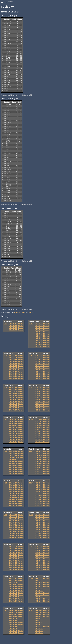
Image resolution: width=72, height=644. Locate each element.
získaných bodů (20, 312)
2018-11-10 (13, 453)
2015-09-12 (39, 489)
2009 (31, 579)
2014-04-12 (13, 531)
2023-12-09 (39, 356)
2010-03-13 (13, 597)
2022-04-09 (13, 404)
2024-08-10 (13, 364)
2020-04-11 (13, 436)
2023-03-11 (39, 374)
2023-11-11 (39, 358)
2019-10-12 (39, 423)
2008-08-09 (13, 619)
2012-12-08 (13, 547)
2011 (31, 547)
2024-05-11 (13, 370)
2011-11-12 (39, 549)
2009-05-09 (39, 593)
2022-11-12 (13, 390)
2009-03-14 (39, 597)
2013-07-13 (39, 525)
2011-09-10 (39, 553)
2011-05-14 (39, 561)
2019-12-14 (39, 419)
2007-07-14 (39, 621)
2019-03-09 (39, 438)
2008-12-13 (13, 610)
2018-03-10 (13, 470)
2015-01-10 (39, 506)
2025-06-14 (39, 336)
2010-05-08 (13, 593)
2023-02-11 (39, 376)
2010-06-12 (13, 591)
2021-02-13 (39, 408)
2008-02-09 (13, 631)
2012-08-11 (13, 555)
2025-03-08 (39, 342)
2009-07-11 (39, 589)
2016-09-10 (13, 489)
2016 (6, 483)
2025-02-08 (39, 344)
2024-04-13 (13, 372)
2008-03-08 (13, 629)
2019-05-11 (39, 434)
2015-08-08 (39, 491)
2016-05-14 (13, 497)
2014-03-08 (13, 533)
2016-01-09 (13, 506)
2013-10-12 (39, 519)
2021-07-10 (39, 398)
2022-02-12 (13, 408)
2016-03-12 (13, 501)
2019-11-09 (39, 421)
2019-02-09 (39, 440)
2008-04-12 (13, 627)
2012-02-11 (13, 567)
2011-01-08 (39, 569)
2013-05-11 (39, 529)
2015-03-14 (39, 501)
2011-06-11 (39, 559)
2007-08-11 (39, 619)
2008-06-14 (13, 623)
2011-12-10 (39, 547)
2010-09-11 (13, 585)
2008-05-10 (13, 625)
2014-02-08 (13, 535)
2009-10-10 (39, 583)
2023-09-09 (39, 362)
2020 (6, 419)
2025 (31, 324)
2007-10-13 (39, 614)
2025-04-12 (39, 340)
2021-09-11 (39, 394)
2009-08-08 (39, 587)
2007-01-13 (39, 633)
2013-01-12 (39, 537)
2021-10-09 (39, 392)
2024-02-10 (13, 376)
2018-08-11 (13, 459)
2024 (6, 356)
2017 (31, 451)
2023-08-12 (39, 364)
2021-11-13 (39, 390)
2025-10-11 (39, 328)
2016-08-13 (13, 491)
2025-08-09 (39, 332)
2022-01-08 (13, 410)
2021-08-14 (39, 396)
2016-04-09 (13, 499)
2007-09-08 (39, 616)
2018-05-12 (13, 465)
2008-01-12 (13, 633)
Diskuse (21, 324)
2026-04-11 (13, 324)
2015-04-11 (39, 499)
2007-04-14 (39, 627)
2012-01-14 (13, 569)
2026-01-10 (13, 330)
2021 (31, 387)
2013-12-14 (39, 515)
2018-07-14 (13, 461)
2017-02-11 (39, 472)
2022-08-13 (13, 396)
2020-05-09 (13, 434)
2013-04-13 (39, 531)
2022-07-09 (13, 398)
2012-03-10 (13, 565)
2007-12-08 (39, 610)
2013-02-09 (39, 535)
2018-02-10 (13, 472)
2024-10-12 (13, 360)
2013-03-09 (39, 533)
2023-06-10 (39, 368)
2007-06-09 (39, 623)
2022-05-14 (13, 402)
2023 (31, 356)
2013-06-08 (39, 527)
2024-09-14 (13, 362)
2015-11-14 (39, 485)
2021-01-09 (39, 410)
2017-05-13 (39, 465)
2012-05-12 (13, 561)
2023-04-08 (39, 372)
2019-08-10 (39, 427)
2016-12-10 (13, 483)
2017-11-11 (39, 453)
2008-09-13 (13, 616)
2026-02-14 (13, 328)
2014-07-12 (13, 525)
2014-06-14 (13, 527)
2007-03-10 (39, 629)
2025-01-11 (39, 346)
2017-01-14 (39, 474)
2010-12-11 (13, 579)
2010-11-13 (13, 581)
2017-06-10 (39, 463)
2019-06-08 (39, 432)
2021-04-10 (39, 404)
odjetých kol (32, 312)
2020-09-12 (13, 425)
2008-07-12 (13, 621)
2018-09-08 (13, 457)
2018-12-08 (13, 451)
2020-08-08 (13, 427)
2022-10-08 (13, 392)
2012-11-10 (13, 549)
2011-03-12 (39, 565)
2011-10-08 (39, 551)
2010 (6, 579)
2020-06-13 (13, 432)
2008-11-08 (13, 612)
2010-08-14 (13, 587)
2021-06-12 (39, 400)
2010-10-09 (13, 583)
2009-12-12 (39, 579)
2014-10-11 (13, 519)
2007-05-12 (39, 625)
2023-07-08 (39, 366)
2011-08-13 (39, 555)
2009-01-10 (39, 601)
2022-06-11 (13, 400)
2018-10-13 (13, 455)
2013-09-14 (39, 521)
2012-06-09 (13, 559)
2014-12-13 (13, 515)
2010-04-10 (13, 595)
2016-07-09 (13, 493)
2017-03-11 (39, 470)
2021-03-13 (39, 406)
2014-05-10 (13, 529)
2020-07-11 (13, 430)
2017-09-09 (39, 457)
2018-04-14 (13, 468)
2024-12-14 (13, 356)
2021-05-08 (39, 402)
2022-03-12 (13, 406)
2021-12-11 (39, 387)
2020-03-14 (13, 438)
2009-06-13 (39, 591)
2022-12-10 (13, 387)
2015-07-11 (39, 493)
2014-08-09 (13, 523)
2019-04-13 (39, 436)
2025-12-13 (39, 324)
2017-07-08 (39, 461)
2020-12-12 (13, 419)
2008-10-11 (13, 614)
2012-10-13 (13, 551)
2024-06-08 (13, 368)
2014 (6, 515)
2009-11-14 (39, 581)
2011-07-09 (39, 557)
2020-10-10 (13, 423)
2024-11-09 (13, 358)
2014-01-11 (13, 537)
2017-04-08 (39, 468)
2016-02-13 (13, 503)
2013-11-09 (39, 517)
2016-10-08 (13, 487)
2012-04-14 (13, 563)
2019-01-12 (39, 442)
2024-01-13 (13, 378)
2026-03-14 (13, 326)
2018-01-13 (13, 474)
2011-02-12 (39, 567)
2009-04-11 (39, 595)
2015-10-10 (39, 487)
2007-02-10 (39, 631)
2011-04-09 (39, 563)
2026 (6, 324)
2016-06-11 (13, 495)
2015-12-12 (39, 483)
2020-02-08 (13, 440)
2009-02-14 (39, 599)
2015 (31, 483)
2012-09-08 (13, 553)
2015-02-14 (39, 503)
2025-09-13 (39, 330)
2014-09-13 (13, 521)
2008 (6, 610)
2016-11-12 (13, 485)
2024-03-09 (13, 374)
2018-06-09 (13, 463)
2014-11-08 (13, 517)
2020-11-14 (13, 421)
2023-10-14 (39, 360)
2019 (31, 419)
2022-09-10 (13, 394)
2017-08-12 (39, 459)
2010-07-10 (13, 589)
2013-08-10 (39, 523)
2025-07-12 (39, 334)
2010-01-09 (13, 601)
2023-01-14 (39, 378)
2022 (6, 387)
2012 (6, 547)
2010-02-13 (13, 599)
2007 (31, 610)
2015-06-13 (39, 495)
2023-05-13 (39, 370)
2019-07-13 (39, 430)
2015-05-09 (39, 497)
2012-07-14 (13, 557)
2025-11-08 (39, 326)
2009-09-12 (39, 585)
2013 (31, 515)
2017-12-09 (39, 451)
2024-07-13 (13, 366)
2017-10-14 (39, 455)
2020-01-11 (13, 442)
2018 (6, 451)
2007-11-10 (39, 612)
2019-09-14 (39, 425)
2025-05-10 (39, 338)
